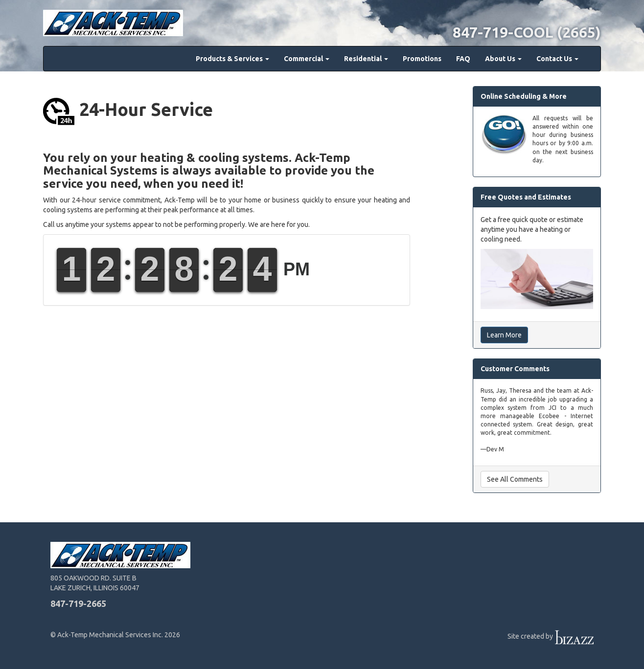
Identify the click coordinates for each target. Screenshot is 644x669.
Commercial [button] (307, 59)
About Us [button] (503, 59)
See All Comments (515, 479)
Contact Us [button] (557, 59)
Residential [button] (366, 59)
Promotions (422, 59)
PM (297, 269)
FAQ (463, 59)
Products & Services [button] (232, 59)
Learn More (504, 335)
